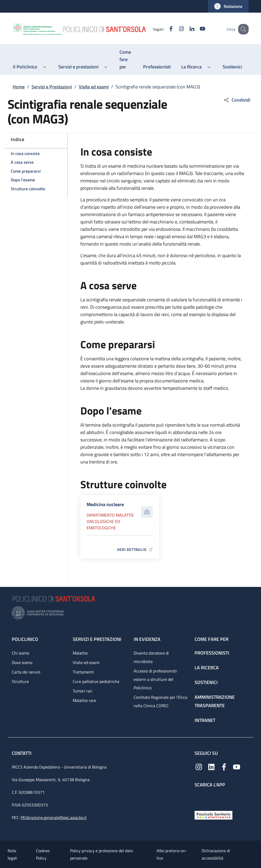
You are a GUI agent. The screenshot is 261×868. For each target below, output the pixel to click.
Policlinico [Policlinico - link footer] (25, 639)
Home (19, 87)
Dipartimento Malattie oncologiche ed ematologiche (110, 521)
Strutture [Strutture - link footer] (20, 681)
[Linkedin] (186, 29)
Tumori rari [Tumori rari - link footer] (83, 691)
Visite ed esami (94, 87)
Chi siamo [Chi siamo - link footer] (20, 653)
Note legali (12, 854)
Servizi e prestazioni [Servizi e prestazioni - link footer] (97, 639)
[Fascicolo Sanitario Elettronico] (213, 815)
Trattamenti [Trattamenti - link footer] (83, 672)
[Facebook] (165, 29)
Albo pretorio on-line (172, 854)
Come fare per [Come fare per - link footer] (212, 639)
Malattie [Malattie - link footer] (80, 653)
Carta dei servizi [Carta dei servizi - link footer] (26, 672)
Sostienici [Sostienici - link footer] (206, 682)
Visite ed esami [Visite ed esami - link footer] (86, 662)
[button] (228, 6)
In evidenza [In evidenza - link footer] (147, 639)
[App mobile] (199, 798)
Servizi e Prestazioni (52, 87)
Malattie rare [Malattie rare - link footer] (84, 700)
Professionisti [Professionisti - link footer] (212, 653)
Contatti (22, 753)
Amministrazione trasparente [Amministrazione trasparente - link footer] (215, 701)
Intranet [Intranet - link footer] (205, 720)
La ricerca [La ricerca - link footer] (207, 668)
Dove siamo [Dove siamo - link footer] (22, 662)
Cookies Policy (43, 854)
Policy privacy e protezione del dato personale (101, 854)
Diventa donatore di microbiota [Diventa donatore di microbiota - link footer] (151, 657)
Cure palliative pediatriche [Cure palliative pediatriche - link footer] (96, 681)
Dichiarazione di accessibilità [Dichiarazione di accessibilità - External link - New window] (216, 854)
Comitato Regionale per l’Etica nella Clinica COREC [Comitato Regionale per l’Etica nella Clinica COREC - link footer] (160, 701)
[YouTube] (197, 29)
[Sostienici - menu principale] (232, 67)
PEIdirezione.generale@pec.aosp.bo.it (54, 817)
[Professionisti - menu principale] (157, 67)
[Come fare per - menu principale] (126, 59)
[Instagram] (176, 29)
